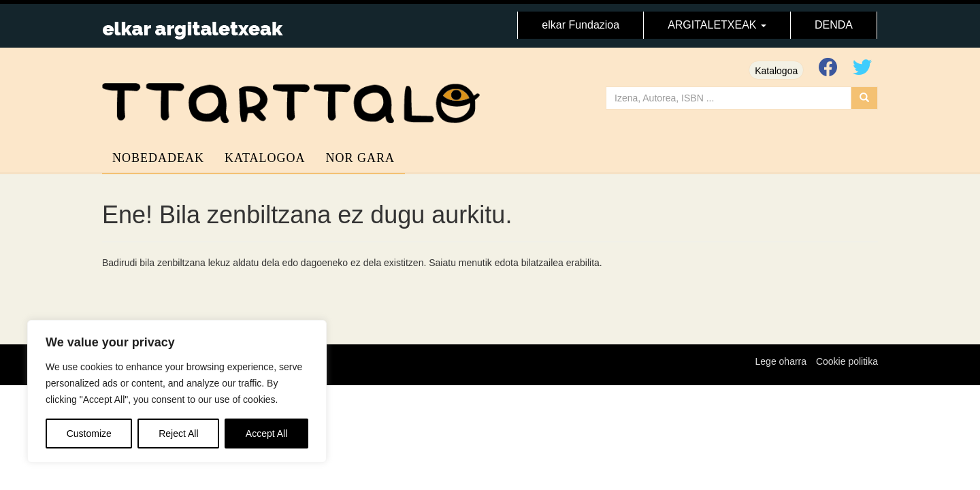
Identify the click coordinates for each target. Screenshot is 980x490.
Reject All (178, 434)
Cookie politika (847, 361)
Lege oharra (781, 361)
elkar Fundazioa (581, 25)
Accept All (266, 434)
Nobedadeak (158, 158)
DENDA (834, 25)
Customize (89, 434)
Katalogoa (776, 71)
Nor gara (361, 158)
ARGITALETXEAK (717, 25)
